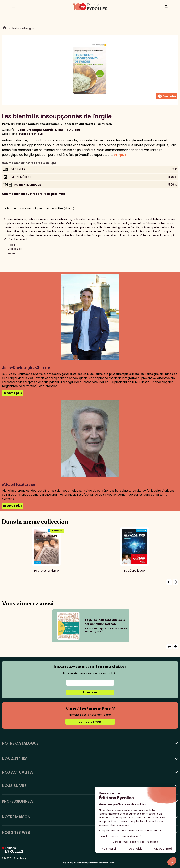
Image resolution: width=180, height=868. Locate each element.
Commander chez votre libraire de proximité (33, 194)
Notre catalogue (23, 28)
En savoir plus (12, 393)
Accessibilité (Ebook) (60, 208)
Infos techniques (31, 208)
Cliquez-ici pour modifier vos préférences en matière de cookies (90, 863)
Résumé (10, 208)
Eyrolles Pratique (31, 134)
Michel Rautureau (67, 130)
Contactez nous (90, 722)
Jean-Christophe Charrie (36, 130)
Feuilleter (167, 96)
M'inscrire (90, 692)
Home (4, 28)
